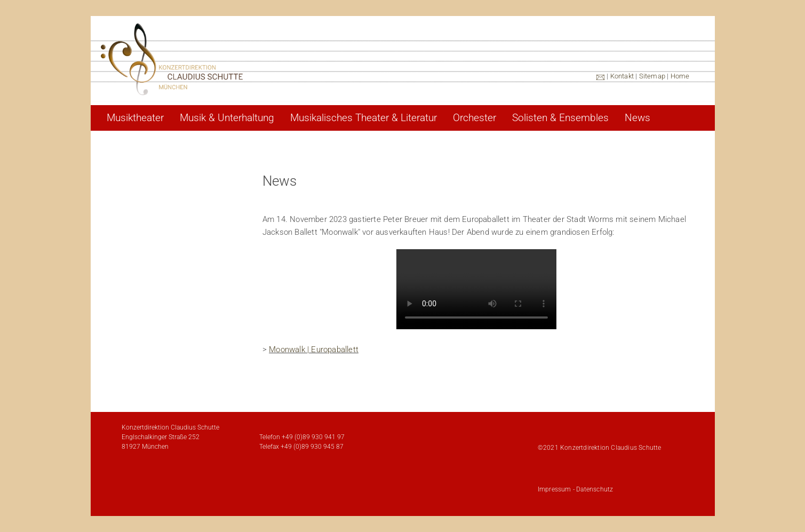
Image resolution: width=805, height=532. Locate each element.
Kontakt (622, 76)
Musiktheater (135, 118)
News (637, 118)
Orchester (475, 118)
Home (680, 76)
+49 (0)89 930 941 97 (313, 437)
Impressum (555, 489)
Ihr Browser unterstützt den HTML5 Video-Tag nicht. (476, 289)
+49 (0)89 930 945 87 (312, 447)
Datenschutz (595, 489)
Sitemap (652, 76)
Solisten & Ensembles (560, 118)
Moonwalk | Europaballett (314, 350)
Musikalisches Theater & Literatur (364, 118)
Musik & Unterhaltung (227, 118)
